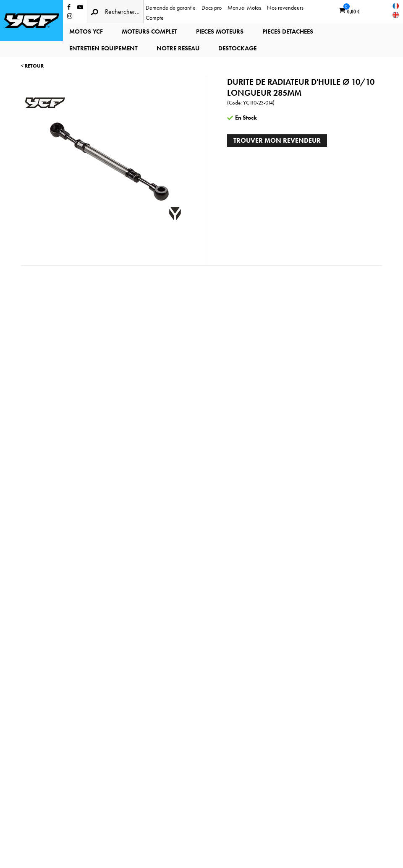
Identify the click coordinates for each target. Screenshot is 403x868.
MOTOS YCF (86, 31)
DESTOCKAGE (237, 48)
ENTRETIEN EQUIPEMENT (103, 48)
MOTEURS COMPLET (149, 31)
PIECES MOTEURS (220, 31)
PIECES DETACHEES (288, 31)
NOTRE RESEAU (178, 48)
